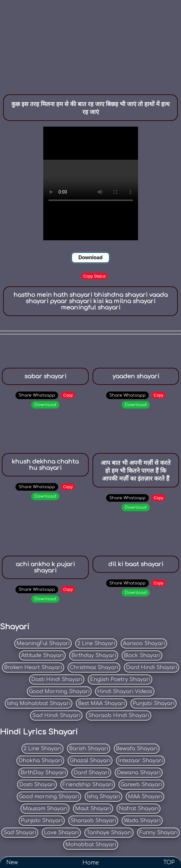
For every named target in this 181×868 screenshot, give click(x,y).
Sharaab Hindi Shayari (119, 715)
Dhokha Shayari (40, 761)
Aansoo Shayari (144, 644)
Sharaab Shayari (93, 821)
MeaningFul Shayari (43, 644)
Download (90, 257)
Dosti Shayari (37, 785)
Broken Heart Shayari (33, 667)
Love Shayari (61, 833)
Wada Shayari (142, 821)
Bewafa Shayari (137, 749)
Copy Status (95, 276)
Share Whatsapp (37, 395)
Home (91, 862)
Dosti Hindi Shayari (57, 679)
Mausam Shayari (45, 809)
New (12, 862)
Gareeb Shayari (141, 785)
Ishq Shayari (103, 797)
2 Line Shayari (96, 644)
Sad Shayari (20, 833)
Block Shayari (142, 655)
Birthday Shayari (94, 655)
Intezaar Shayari (140, 761)
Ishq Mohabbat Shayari (39, 703)
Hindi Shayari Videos (125, 691)
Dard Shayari (91, 773)
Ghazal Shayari (90, 761)
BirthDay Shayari (43, 773)
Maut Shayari (93, 809)
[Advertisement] (90, 44)
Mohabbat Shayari (91, 845)
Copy (68, 395)
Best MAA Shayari (101, 703)
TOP (169, 862)
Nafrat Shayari (139, 809)
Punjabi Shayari (154, 703)
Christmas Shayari (94, 667)
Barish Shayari (89, 749)
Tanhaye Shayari (109, 833)
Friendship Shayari (88, 785)
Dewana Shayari (139, 773)
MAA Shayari (145, 797)
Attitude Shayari (42, 655)
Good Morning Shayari (59, 691)
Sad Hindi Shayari (56, 715)
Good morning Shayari (49, 797)
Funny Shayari (158, 833)
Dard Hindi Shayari (151, 667)
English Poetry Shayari (120, 679)
